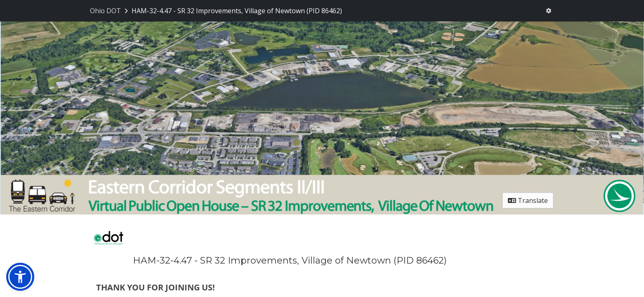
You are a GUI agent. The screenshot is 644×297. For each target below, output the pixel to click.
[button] (20, 277)
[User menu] (548, 11)
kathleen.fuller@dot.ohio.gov (364, 165)
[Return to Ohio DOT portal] (110, 11)
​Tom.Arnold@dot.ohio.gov (153, 250)
